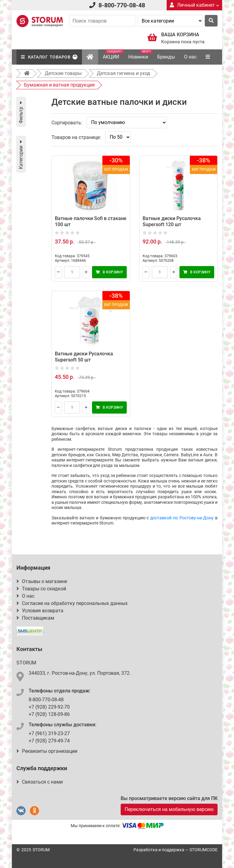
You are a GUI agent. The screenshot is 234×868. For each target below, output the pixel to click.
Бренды (166, 57)
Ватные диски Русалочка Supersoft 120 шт (172, 221)
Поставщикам (35, 618)
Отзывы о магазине (42, 581)
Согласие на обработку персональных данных (72, 603)
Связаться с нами (40, 782)
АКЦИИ (113, 55)
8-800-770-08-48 (122, 5)
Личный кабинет (194, 5)
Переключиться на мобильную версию (169, 809)
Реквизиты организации (47, 751)
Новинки (140, 55)
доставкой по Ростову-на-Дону (182, 518)
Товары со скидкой (41, 589)
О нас (190, 57)
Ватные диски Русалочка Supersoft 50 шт (84, 357)
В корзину (109, 272)
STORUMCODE (204, 850)
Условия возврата (40, 611)
